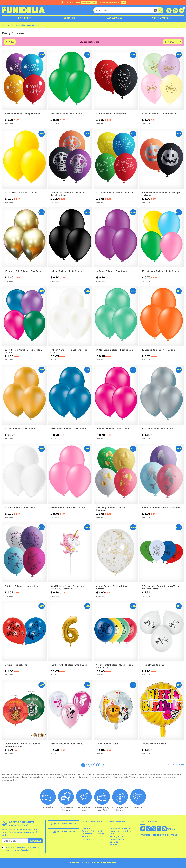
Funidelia (6, 25)
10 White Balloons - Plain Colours (21, 507)
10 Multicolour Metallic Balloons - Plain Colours (23, 351)
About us (114, 845)
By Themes (24, 18)
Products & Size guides (93, 831)
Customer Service (64, 824)
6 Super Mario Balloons (16, 665)
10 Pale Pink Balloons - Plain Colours (68, 507)
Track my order (64, 832)
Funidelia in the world (120, 828)
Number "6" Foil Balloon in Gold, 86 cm (69, 665)
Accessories (115, 18)
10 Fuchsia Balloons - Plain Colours (113, 429)
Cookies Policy (117, 839)
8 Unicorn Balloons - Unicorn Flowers (160, 114)
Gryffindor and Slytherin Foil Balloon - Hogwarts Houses (23, 745)
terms (15, 850)
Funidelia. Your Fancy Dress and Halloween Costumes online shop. (23, 10)
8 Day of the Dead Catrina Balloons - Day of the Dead (68, 194)
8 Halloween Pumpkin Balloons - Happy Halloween (161, 194)
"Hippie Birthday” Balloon (154, 744)
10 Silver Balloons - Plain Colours (158, 429)
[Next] (103, 765)
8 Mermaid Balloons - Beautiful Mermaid (161, 507)
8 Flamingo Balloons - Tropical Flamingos (111, 509)
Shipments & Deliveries (93, 834)
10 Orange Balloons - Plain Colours (159, 350)
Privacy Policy (117, 836)
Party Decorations (18, 25)
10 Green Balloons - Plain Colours (66, 114)
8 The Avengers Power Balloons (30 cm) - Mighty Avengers (161, 587)
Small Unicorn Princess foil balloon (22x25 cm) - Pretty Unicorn (67, 587)
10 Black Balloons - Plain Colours (66, 271)
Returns (86, 836)
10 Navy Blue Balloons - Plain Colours (68, 429)
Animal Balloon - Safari (107, 744)
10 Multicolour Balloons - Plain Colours (161, 271)
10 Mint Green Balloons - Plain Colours (115, 350)
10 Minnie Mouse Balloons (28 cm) (67, 744)
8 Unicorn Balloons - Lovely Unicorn (22, 586)
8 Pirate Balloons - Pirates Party (111, 114)
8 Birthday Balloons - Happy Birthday (23, 114)
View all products (176, 765)
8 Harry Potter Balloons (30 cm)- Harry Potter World (115, 666)
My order (86, 828)
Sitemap (114, 842)
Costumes (69, 18)
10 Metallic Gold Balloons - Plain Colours (24, 271)
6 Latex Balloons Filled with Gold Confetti (112, 587)
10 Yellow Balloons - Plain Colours (21, 192)
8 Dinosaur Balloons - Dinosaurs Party (114, 192)
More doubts (88, 839)
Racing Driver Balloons (153, 665)
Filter (11, 42)
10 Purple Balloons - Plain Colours (112, 271)
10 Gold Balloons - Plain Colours (20, 429)
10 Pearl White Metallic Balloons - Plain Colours (69, 351)
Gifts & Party (160, 18)
